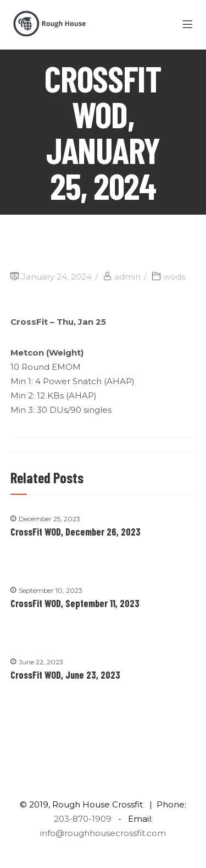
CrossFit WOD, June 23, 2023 (65, 675)
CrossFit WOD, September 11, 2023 (75, 603)
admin (127, 277)
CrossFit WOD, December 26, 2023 (76, 532)
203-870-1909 (83, 819)
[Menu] (189, 25)
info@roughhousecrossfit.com (103, 833)
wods (174, 277)
